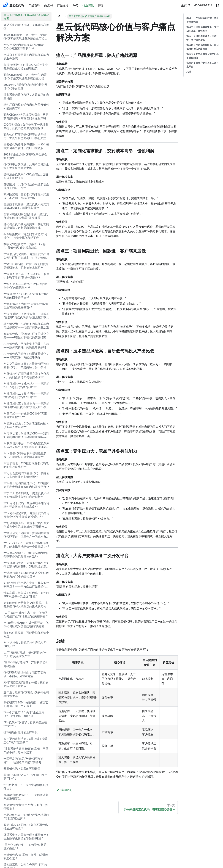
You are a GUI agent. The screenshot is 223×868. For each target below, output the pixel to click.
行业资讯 (88, 5)
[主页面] (59, 16)
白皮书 (48, 5)
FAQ (75, 5)
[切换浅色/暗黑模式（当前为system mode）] (217, 5)
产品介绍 (63, 5)
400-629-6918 (203, 5)
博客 (101, 5)
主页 (186, 5)
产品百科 (34, 5)
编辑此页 (64, 790)
